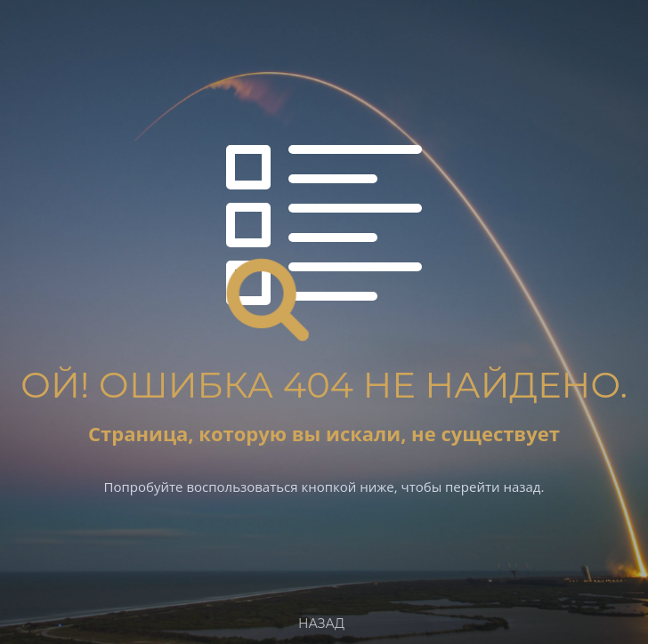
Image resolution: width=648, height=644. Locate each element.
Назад (321, 624)
